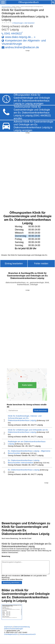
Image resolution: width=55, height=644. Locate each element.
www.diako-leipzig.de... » (20, 37)
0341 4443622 (13, 33)
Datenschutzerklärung (22, 627)
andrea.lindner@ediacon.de (22, 47)
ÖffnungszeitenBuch (29, 2)
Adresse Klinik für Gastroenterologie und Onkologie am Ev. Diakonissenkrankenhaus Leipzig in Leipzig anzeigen (33, 126)
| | (18, 23)
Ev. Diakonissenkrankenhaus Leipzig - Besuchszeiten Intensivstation (24, 461)
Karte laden (27, 385)
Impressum (8, 627)
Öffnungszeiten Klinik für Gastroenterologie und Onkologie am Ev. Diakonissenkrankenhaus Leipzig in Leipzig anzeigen (32, 99)
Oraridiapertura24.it (11, 634)
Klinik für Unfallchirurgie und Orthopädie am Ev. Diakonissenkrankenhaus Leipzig (28, 431)
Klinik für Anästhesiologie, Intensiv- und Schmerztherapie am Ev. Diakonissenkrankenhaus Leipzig (25, 418)
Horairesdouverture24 (28, 634)
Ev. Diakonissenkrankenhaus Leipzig (24, 470)
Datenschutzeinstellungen (14, 629)
